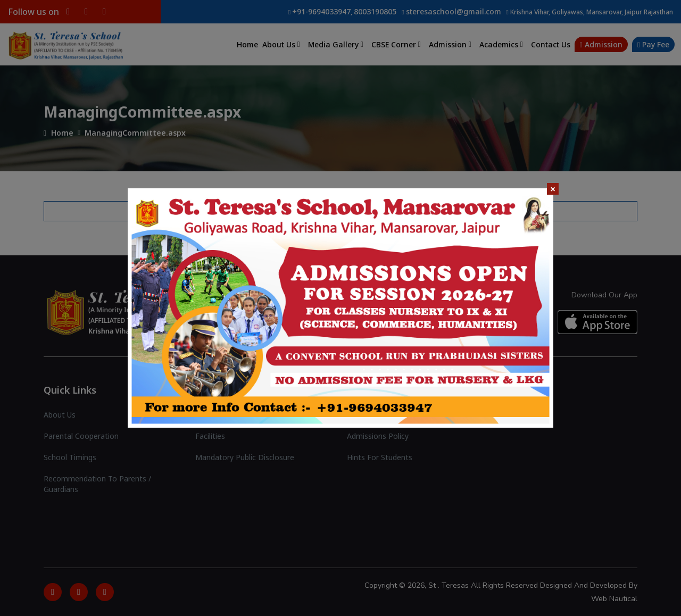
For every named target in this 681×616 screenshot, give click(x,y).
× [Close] (553, 189)
